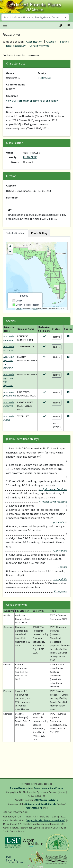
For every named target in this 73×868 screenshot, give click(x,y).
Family (42, 73)
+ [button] (10, 247)
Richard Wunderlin (20, 788)
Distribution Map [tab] (15, 233)
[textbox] (33, 17)
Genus (10, 73)
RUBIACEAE (45, 78)
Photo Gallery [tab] (39, 233)
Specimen (12, 96)
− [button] (10, 252)
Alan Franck (57, 788)
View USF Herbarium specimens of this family (32, 101)
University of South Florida (41, 804)
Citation (51, 42)
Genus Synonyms (39, 46)
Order (10, 153)
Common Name (16, 84)
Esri (35, 308)
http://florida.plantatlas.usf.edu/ (46, 820)
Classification (34, 42)
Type (9, 209)
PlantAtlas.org (34, 808)
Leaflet (19, 308)
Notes (10, 107)
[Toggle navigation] (5, 25)
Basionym (12, 197)
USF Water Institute (47, 800)
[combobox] (35, 17)
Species (64, 42)
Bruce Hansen (41, 788)
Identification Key (15, 46)
